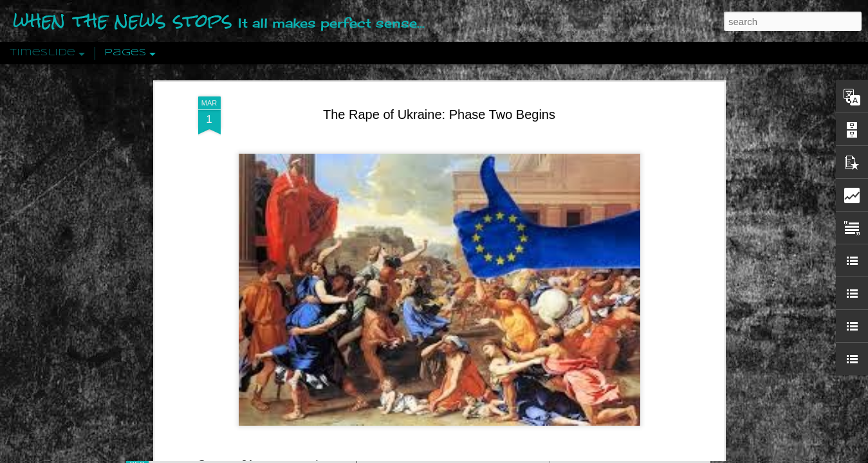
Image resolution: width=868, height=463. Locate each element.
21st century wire (285, 371)
